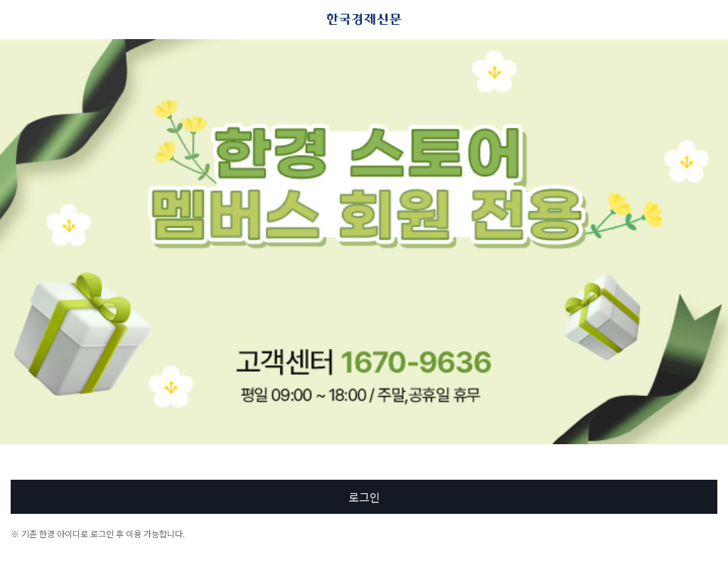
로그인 (364, 497)
